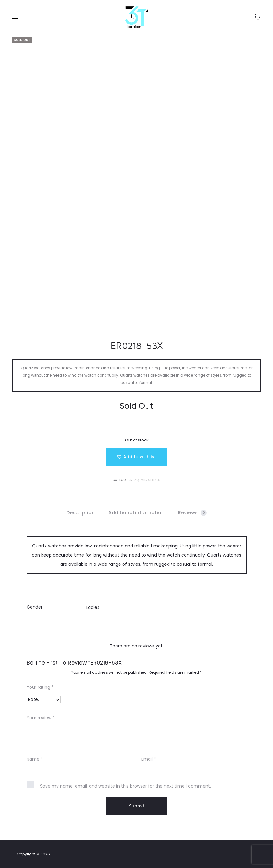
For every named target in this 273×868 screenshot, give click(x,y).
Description (81, 513)
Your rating (40, 687)
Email (149, 759)
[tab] (81, 513)
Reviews (192, 513)
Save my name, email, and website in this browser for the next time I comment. (125, 786)
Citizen (154, 480)
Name (35, 759)
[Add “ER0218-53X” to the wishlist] (137, 457)
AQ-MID (140, 480)
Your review (41, 718)
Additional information (136, 513)
